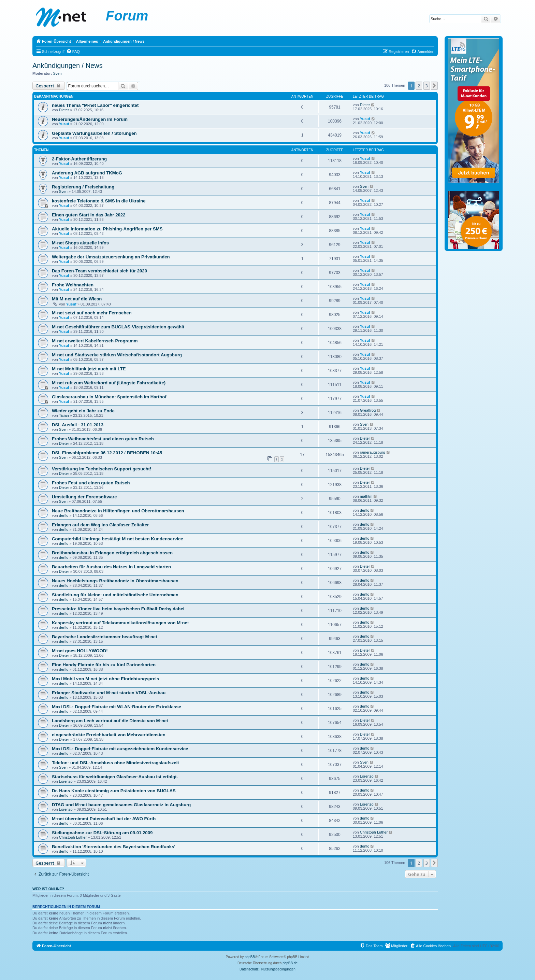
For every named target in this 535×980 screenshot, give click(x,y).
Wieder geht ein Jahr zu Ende (83, 411)
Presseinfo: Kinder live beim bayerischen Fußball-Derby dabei (118, 609)
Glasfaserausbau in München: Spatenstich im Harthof (109, 397)
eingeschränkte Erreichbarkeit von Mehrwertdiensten (109, 735)
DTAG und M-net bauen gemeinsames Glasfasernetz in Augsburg (121, 805)
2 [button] (419, 86)
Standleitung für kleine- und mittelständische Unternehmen (115, 595)
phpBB (250, 957)
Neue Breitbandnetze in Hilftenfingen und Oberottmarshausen (118, 511)
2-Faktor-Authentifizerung (79, 159)
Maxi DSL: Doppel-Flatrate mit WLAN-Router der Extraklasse (117, 707)
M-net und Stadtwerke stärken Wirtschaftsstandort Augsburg (117, 355)
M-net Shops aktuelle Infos (80, 243)
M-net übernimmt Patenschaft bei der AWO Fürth (104, 819)
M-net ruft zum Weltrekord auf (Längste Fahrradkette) (109, 383)
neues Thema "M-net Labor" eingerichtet (95, 105)
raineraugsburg (373, 452)
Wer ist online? (48, 889)
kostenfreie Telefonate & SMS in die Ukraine (99, 201)
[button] (434, 86)
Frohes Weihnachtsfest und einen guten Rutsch (103, 439)
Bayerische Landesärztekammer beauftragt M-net (105, 637)
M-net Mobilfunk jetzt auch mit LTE (89, 369)
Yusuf (64, 124)
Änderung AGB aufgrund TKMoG (87, 173)
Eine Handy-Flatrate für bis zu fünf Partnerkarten (104, 665)
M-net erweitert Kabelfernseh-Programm (95, 341)
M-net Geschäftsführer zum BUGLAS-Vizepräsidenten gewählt (118, 327)
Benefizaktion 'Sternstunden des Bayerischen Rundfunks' (114, 847)
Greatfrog (368, 410)
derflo (64, 515)
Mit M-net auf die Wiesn (77, 299)
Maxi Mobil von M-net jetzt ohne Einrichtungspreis (105, 679)
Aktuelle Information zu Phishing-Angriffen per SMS (107, 229)
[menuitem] (73, 52)
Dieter (64, 110)
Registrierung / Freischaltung (83, 187)
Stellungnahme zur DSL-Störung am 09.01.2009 (102, 833)
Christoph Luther (73, 837)
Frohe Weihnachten (73, 285)
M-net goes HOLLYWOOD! (80, 651)
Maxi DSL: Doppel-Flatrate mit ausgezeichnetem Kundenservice (120, 749)
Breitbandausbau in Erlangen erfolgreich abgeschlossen (112, 553)
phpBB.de (290, 963)
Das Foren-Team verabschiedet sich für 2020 (99, 271)
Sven (57, 73)
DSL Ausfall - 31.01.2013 (78, 425)
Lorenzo (66, 781)
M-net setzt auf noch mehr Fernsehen (92, 313)
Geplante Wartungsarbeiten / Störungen (94, 133)
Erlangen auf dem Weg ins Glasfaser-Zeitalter (100, 525)
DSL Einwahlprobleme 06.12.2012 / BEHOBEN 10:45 (107, 453)
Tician (64, 415)
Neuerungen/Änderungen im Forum (90, 119)
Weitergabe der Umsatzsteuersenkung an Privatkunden (111, 257)
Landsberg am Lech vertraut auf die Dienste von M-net (110, 721)
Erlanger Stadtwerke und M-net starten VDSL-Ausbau (109, 693)
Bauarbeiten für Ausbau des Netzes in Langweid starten (111, 567)
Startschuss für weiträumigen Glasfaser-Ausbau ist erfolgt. (115, 777)
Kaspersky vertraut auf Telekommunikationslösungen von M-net (120, 623)
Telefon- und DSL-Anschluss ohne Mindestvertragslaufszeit (115, 763)
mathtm (366, 496)
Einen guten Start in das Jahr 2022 (89, 215)
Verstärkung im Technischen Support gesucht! (102, 469)
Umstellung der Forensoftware (84, 497)
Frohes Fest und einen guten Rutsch (91, 483)
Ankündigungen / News (68, 66)
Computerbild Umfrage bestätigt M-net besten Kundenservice (118, 539)
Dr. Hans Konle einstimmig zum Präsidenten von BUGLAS (114, 791)
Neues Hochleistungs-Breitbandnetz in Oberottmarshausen (115, 581)
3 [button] (427, 86)
